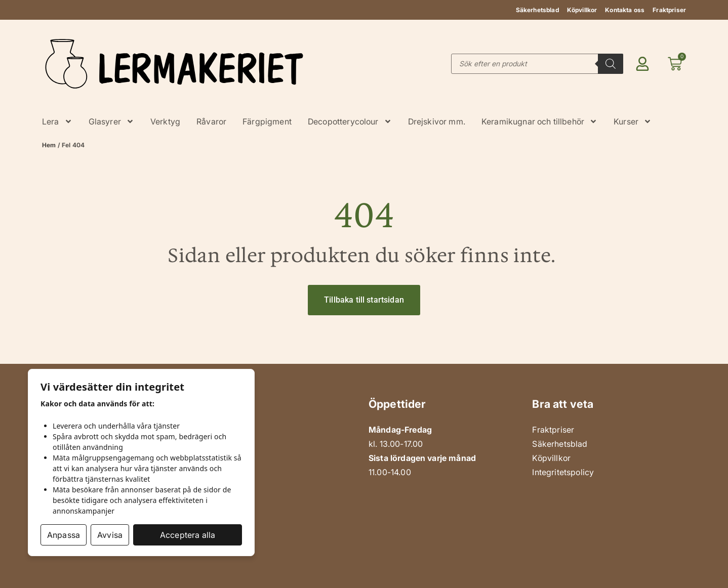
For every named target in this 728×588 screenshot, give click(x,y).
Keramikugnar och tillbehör (539, 121)
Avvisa (110, 535)
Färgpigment (267, 121)
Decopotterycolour (350, 121)
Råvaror (211, 121)
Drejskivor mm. (437, 121)
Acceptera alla (188, 535)
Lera (57, 121)
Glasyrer (111, 121)
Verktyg (165, 121)
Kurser (633, 121)
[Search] (611, 64)
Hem (49, 145)
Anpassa (64, 535)
